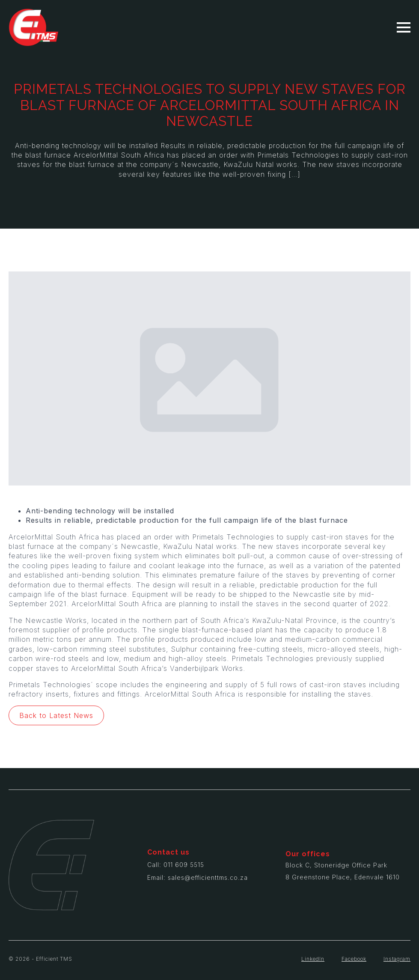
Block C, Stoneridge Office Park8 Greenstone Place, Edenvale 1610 (343, 871)
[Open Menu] (404, 27)
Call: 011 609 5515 (176, 865)
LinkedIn (313, 959)
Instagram (397, 959)
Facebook (354, 959)
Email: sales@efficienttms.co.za (198, 877)
